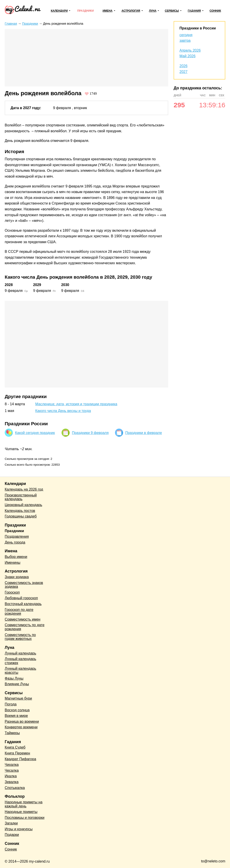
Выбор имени (16, 557)
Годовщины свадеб (21, 516)
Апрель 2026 (190, 50)
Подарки (12, 835)
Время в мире (16, 716)
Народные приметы (21, 812)
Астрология (131, 11)
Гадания (194, 11)
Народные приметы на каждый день (24, 804)
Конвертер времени (21, 727)
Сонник (215, 11)
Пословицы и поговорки (25, 818)
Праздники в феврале (144, 433)
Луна (153, 11)
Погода (11, 704)
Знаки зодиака (17, 577)
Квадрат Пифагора (20, 759)
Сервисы (172, 11)
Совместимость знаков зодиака (24, 585)
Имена (108, 11)
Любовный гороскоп (21, 598)
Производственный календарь (21, 497)
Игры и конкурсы (19, 829)
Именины (13, 563)
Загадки (11, 823)
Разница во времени (22, 721)
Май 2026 (187, 56)
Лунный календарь (20, 653)
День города (15, 542)
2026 (184, 66)
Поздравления (17, 536)
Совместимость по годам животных (20, 637)
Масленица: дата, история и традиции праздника (76, 404)
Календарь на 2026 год (24, 489)
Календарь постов (20, 511)
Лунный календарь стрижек (20, 661)
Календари (59, 11)
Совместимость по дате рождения (25, 627)
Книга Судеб (15, 747)
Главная (11, 24)
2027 (184, 72)
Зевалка (12, 782)
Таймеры (12, 733)
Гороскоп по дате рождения (19, 612)
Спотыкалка (15, 788)
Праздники (86, 11)
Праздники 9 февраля (90, 433)
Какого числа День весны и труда (63, 411)
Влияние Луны (17, 684)
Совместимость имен (23, 619)
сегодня (186, 35)
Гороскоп (12, 592)
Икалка (11, 776)
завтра (185, 41)
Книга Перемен (17, 753)
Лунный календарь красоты (20, 671)
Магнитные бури (18, 698)
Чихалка (12, 765)
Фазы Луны (14, 678)
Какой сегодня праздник (35, 433)
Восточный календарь (23, 604)
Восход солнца (17, 710)
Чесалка (12, 770)
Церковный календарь (23, 505)
